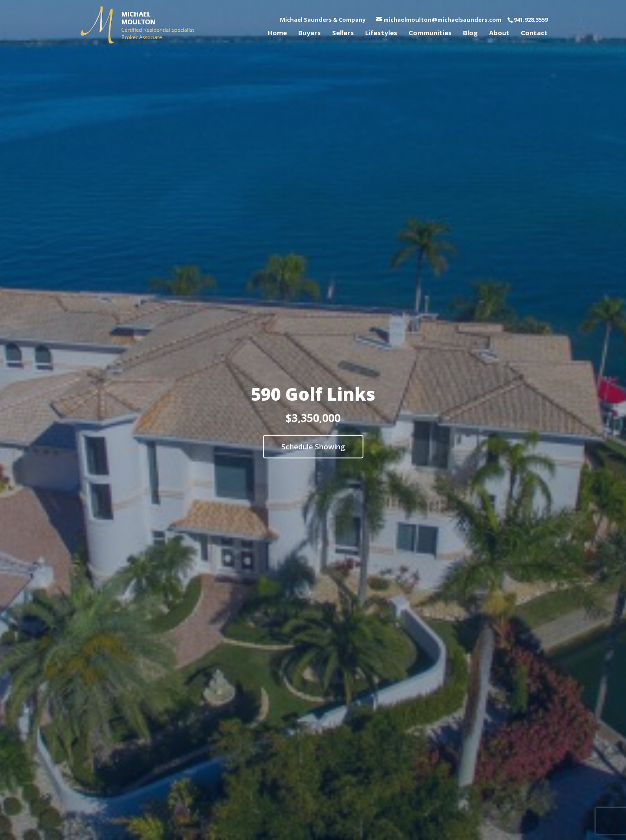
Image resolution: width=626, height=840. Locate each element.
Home (277, 33)
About (499, 33)
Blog (470, 33)
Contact (534, 33)
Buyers (310, 33)
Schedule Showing (313, 447)
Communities (430, 33)
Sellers (343, 33)
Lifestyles (381, 33)
